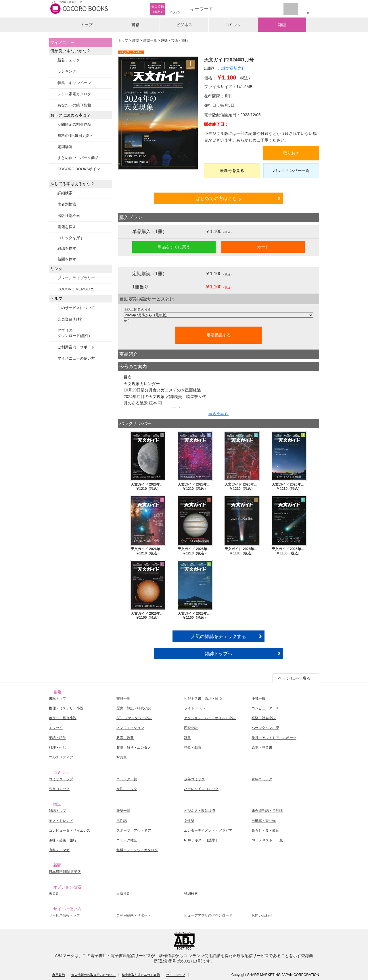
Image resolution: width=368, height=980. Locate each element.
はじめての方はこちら (218, 198)
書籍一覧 (123, 698)
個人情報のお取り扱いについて (93, 975)
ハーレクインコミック (201, 789)
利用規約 (59, 975)
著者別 (54, 894)
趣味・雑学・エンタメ (134, 748)
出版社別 (123, 894)
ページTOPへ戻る (294, 678)
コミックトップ (61, 779)
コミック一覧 (127, 779)
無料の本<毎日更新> (75, 136)
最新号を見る (232, 170)
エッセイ (56, 728)
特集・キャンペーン (74, 83)
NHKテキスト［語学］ (201, 840)
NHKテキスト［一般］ (269, 840)
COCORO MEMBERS (76, 289)
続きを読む (218, 414)
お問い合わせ (262, 915)
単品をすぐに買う (174, 247)
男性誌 (122, 821)
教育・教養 (125, 738)
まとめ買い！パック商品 (78, 158)
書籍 (135, 25)
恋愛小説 (191, 728)
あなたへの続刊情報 (74, 105)
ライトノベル (194, 708)
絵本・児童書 (262, 748)
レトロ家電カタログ (74, 94)
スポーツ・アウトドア (134, 830)
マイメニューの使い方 (76, 358)
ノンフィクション (130, 728)
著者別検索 (67, 204)
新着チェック (69, 60)
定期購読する (218, 335)
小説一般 (258, 698)
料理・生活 (57, 748)
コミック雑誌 (127, 840)
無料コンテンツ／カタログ (137, 850)
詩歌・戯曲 (193, 748)
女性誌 (189, 821)
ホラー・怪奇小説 (63, 718)
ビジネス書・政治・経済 (203, 698)
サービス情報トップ (64, 915)
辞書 (187, 738)
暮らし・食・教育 (265, 830)
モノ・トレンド (61, 821)
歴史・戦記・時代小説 (134, 708)
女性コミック (127, 789)
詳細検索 (65, 193)
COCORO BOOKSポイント (79, 171)
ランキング (67, 71)
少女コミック (59, 789)
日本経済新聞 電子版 (65, 872)
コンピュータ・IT (265, 708)
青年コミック (262, 779)
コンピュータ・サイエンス (70, 830)
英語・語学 (57, 738)
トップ (87, 25)
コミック (233, 25)
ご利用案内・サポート (76, 347)
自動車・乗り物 (264, 821)
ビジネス (184, 25)
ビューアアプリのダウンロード (208, 915)
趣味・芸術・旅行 (175, 40)
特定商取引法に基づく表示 (141, 975)
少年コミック (194, 779)
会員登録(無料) (70, 319)
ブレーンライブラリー (76, 278)
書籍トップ (57, 698)
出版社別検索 (69, 216)
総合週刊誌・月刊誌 (267, 811)
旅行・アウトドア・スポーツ (274, 738)
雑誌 (282, 25)
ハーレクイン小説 (265, 728)
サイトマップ (176, 975)
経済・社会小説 (264, 718)
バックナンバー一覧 (291, 170)
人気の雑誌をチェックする (218, 636)
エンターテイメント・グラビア (208, 830)
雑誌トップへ (218, 653)
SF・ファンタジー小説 (134, 718)
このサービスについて (76, 308)
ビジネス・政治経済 (200, 811)
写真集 (122, 757)
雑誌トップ (57, 811)
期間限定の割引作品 (74, 124)
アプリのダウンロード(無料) (74, 333)
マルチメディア (61, 757)
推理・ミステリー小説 (66, 708)
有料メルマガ (59, 850)
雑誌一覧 (151, 40)
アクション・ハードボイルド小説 (210, 718)
